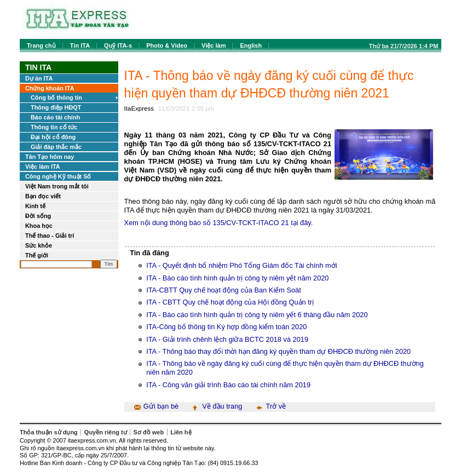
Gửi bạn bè (161, 406)
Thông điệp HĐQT (56, 107)
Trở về (276, 406)
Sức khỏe (39, 245)
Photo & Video (167, 45)
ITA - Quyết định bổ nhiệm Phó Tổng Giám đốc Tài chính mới (241, 265)
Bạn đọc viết (43, 196)
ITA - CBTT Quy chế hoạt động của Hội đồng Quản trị (230, 302)
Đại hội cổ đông (53, 137)
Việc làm (214, 45)
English (251, 45)
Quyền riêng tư (106, 432)
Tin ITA (80, 45)
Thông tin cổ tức (54, 127)
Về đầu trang (222, 406)
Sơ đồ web (149, 432)
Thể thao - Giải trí (50, 236)
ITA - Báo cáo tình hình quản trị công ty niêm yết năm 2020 (237, 278)
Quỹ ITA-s (118, 45)
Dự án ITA (39, 78)
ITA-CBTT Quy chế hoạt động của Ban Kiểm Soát (224, 290)
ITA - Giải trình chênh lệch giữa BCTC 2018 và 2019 (227, 339)
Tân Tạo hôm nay (50, 157)
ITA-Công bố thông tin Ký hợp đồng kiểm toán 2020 (226, 327)
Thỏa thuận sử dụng (49, 432)
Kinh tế (35, 206)
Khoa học (39, 226)
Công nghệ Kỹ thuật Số (58, 176)
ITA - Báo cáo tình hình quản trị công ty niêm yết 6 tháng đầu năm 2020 (257, 315)
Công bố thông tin (56, 98)
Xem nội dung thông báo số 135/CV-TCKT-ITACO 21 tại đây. (219, 223)
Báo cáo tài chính (55, 117)
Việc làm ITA (43, 167)
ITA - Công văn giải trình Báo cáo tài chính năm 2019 (228, 385)
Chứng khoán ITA (50, 88)
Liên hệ (181, 432)
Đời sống (38, 216)
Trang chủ (41, 45)
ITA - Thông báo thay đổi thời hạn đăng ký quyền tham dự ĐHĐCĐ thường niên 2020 (278, 351)
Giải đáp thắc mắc (56, 147)
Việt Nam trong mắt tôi (57, 186)
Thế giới (37, 255)
